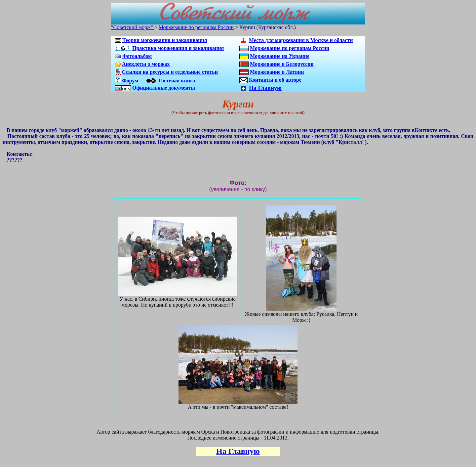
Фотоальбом (137, 56)
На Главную (265, 88)
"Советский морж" (133, 27)
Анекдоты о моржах (146, 64)
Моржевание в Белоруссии (282, 64)
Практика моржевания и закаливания (178, 48)
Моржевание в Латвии (277, 72)
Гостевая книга (177, 81)
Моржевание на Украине (280, 56)
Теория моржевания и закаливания (165, 40)
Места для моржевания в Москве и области (301, 40)
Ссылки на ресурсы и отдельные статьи (170, 72)
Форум (130, 81)
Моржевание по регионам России (196, 27)
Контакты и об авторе (275, 80)
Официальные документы (164, 88)
